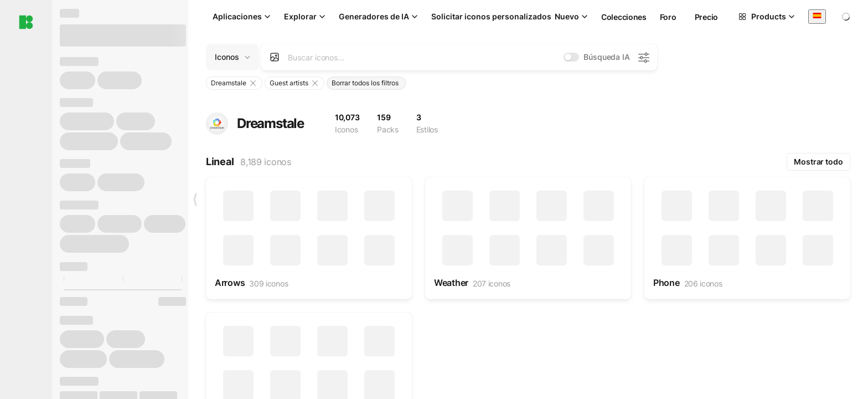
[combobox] (817, 16)
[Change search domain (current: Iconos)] (232, 57)
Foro (668, 17)
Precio (706, 17)
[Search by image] (275, 57)
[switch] (571, 57)
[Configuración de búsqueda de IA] (643, 57)
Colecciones (624, 17)
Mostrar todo (818, 162)
